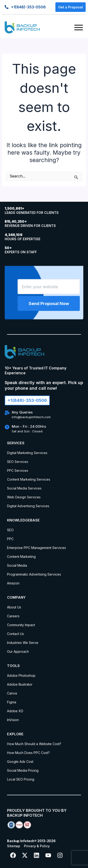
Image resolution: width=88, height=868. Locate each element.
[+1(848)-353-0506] (7, 7)
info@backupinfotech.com (31, 417)
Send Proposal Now (49, 304)
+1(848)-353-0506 (28, 7)
